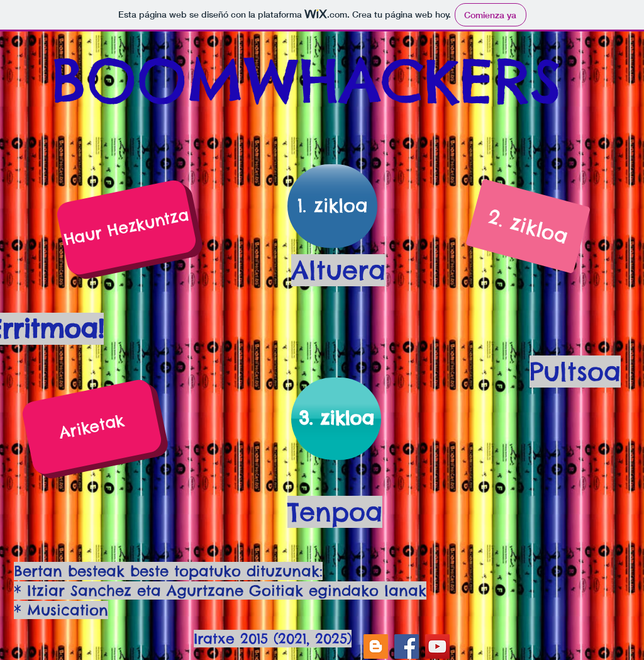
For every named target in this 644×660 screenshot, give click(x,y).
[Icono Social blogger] (376, 646)
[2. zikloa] (528, 226)
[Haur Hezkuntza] (126, 227)
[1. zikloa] (332, 206)
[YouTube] (437, 646)
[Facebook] (407, 646)
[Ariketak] (92, 427)
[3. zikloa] (336, 419)
